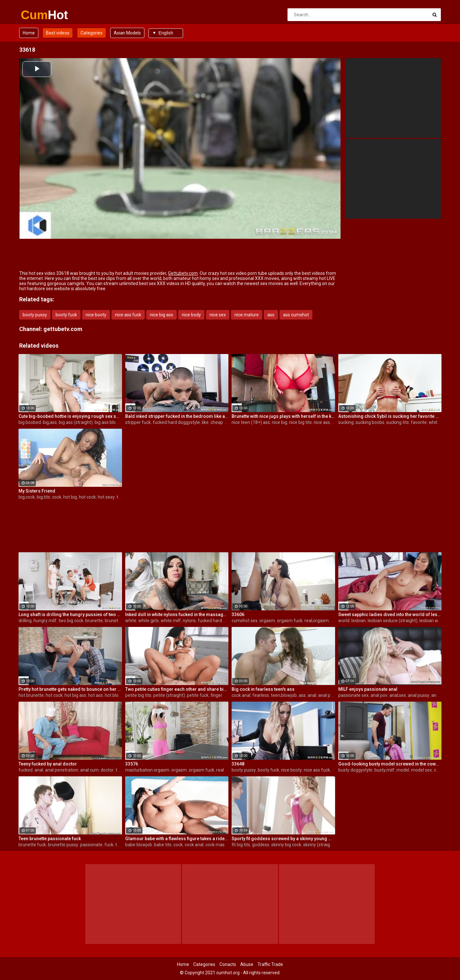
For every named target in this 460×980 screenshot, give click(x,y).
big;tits (43, 497)
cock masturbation (224, 845)
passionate (91, 845)
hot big (70, 497)
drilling (25, 621)
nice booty (96, 315)
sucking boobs (370, 422)
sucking (346, 422)
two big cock (71, 621)
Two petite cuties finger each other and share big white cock (177, 689)
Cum (38, 15)
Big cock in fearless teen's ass (263, 689)
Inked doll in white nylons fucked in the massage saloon (177, 614)
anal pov (379, 695)
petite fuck (198, 695)
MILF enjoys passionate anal (368, 689)
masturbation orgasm (147, 770)
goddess (261, 845)
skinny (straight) (319, 845)
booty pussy (35, 315)
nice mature (247, 315)
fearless (261, 695)
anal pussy (419, 695)
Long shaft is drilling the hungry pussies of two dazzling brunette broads (70, 614)
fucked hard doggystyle (176, 422)
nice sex (218, 315)
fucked (26, 770)
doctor (107, 770)
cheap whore (224, 422)
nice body (191, 315)
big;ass (50, 422)
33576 (132, 764)
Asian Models (127, 33)
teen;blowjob (284, 695)
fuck (109, 845)
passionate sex (353, 695)
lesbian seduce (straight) (393, 621)
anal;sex (398, 695)
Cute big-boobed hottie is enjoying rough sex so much (70, 416)
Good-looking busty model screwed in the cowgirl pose (390, 764)
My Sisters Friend (37, 491)
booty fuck (66, 315)
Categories (92, 33)
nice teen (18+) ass (251, 422)
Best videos (58, 33)
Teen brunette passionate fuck (50, 839)
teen (121, 497)
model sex (422, 770)
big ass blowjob (110, 422)
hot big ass (75, 695)
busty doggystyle (355, 770)
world (344, 621)
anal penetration (335, 695)
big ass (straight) (76, 422)
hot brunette (31, 695)
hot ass (96, 695)
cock (57, 497)
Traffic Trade (270, 964)
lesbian (359, 621)
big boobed (30, 422)
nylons (189, 621)
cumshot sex (245, 621)
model (403, 770)
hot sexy (106, 497)
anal (312, 695)
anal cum (89, 770)
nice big (280, 422)
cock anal (241, 695)
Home (29, 33)
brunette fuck (32, 845)
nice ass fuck (128, 315)
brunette (94, 621)
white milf (171, 621)
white (434, 422)
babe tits (163, 845)
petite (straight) (169, 695)
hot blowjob (116, 695)
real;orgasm (317, 621)
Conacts (228, 964)
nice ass (322, 422)
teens (121, 845)
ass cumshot (296, 315)
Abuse (247, 964)
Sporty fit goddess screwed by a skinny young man (283, 839)
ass (271, 315)
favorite (419, 422)
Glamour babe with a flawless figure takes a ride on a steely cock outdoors (177, 839)
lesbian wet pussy (437, 621)
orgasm (267, 621)
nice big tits (300, 422)
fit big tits (241, 845)
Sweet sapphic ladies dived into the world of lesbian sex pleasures (390, 614)
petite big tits (138, 695)
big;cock (27, 497)
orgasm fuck (290, 621)
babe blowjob (139, 845)
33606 (238, 614)
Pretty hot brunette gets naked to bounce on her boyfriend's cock (70, 689)
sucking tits (398, 422)
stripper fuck (138, 422)
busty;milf (384, 770)
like (205, 422)
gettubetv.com (63, 329)
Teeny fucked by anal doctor (48, 764)
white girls (149, 621)
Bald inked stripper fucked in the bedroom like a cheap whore (177, 416)
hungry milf (45, 621)
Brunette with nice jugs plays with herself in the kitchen (283, 416)
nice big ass (161, 315)
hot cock (87, 497)
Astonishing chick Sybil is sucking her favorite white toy (390, 416)
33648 (238, 764)
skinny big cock (286, 845)
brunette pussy (63, 845)
